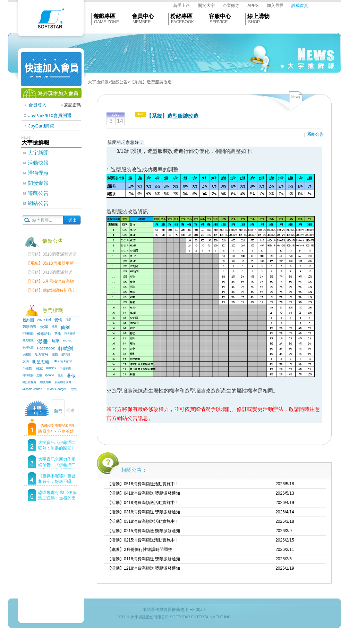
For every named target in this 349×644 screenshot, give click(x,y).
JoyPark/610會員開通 (50, 115)
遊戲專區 (104, 16)
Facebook (46, 348)
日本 (39, 369)
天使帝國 (65, 368)
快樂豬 (27, 354)
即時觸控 (28, 333)
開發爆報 (38, 183)
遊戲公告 (38, 193)
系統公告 (315, 134)
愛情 (58, 320)
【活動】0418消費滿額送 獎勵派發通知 (144, 493)
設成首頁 (300, 6)
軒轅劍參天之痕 (32, 375)
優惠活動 (44, 334)
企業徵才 (231, 6)
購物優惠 (38, 173)
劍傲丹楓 (45, 382)
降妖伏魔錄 (29, 382)
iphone (50, 375)
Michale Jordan (32, 389)
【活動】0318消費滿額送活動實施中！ (143, 521)
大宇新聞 (38, 153)
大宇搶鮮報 (98, 82)
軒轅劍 (66, 348)
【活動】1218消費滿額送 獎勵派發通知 (144, 568)
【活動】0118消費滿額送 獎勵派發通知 (144, 559)
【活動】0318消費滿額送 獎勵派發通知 (144, 512)
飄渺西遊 (29, 327)
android (68, 340)
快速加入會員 (51, 69)
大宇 (44, 327)
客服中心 (220, 16)
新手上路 (181, 6)
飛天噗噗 (28, 340)
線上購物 (258, 16)
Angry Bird (44, 320)
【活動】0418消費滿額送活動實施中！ (143, 503)
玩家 (56, 341)
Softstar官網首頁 (51, 20)
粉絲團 (28, 320)
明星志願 (41, 362)
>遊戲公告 (118, 82)
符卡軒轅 (70, 333)
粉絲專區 (181, 16)
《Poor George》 (57, 389)
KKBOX (52, 368)
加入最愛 (275, 6)
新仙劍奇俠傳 (63, 382)
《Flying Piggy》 (63, 361)
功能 (58, 333)
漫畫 (43, 342)
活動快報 (38, 163)
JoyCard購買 (41, 126)
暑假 (71, 376)
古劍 (60, 375)
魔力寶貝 (41, 354)
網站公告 (38, 203)
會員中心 (143, 16)
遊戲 (55, 354)
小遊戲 (27, 368)
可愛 (68, 320)
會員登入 (37, 105)
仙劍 (65, 327)
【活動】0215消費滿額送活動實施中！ (143, 540)
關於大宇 (206, 6)
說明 (26, 361)
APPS (253, 6)
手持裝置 (28, 347)
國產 (54, 327)
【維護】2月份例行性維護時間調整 (140, 550)
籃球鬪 (66, 354)
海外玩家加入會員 (51, 93)
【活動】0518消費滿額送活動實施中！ (143, 484)
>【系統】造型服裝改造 (150, 82)
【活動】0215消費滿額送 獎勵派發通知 (144, 531)
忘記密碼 (73, 105)
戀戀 (74, 389)
